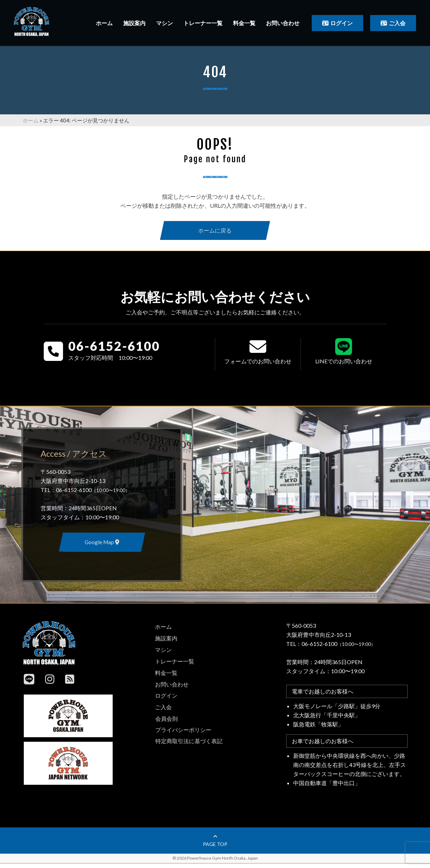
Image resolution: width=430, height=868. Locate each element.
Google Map (102, 546)
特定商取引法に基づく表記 (189, 743)
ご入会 (397, 23)
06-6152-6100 (114, 348)
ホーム (104, 23)
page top (215, 845)
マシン (164, 23)
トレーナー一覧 (203, 23)
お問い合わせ (283, 23)
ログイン (341, 23)
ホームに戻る (215, 231)
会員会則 (167, 721)
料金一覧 (244, 23)
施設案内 (134, 23)
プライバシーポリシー (183, 732)
